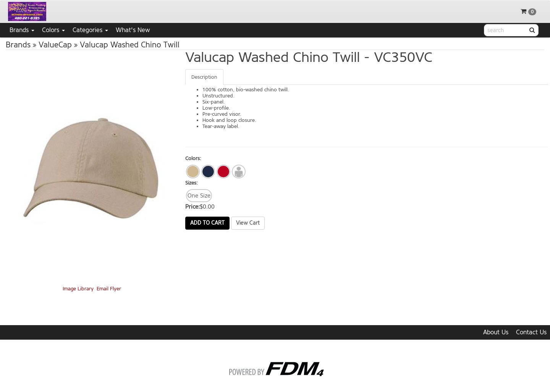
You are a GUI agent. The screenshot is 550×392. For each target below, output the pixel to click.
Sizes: (192, 183)
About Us (496, 332)
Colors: (193, 158)
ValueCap (55, 45)
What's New (133, 30)
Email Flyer (109, 289)
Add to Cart (207, 223)
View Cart (248, 223)
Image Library (78, 289)
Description (204, 77)
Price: (192, 207)
